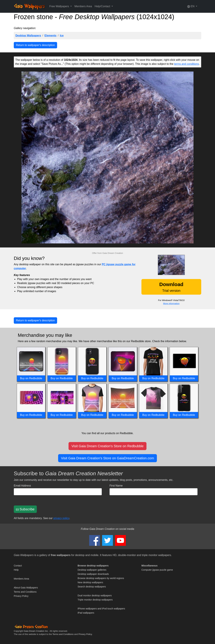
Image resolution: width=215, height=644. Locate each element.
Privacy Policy (21, 596)
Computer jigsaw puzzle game (157, 570)
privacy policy (61, 518)
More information (171, 303)
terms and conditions (187, 64)
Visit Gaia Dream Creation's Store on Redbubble (107, 446)
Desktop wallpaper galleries (92, 570)
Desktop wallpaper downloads (93, 574)
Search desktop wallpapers (92, 587)
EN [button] (191, 6)
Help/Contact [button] (103, 6)
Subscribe (25, 509)
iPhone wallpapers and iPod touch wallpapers (101, 609)
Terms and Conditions (25, 592)
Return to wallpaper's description (35, 45)
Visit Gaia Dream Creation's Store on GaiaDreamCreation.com (107, 458)
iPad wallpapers (86, 613)
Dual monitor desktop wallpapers (95, 595)
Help (16, 570)
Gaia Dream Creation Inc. (36, 631)
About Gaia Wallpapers (26, 588)
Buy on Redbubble (31, 378)
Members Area (83, 6)
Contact (18, 566)
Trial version (171, 287)
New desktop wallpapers (90, 582)
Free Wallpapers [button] (60, 6)
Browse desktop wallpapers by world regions (101, 578)
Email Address (22, 486)
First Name (116, 486)
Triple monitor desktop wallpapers (95, 600)
